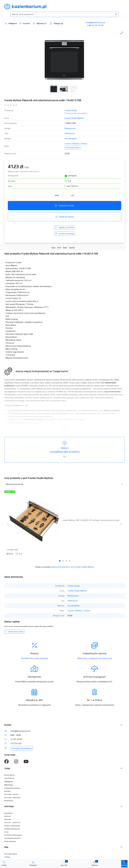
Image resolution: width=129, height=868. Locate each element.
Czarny (67, 144)
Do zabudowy (71, 138)
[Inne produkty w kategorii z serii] (64, 484)
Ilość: (57, 195)
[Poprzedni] (8, 524)
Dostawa (8, 819)
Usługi (7, 768)
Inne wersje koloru (73, 147)
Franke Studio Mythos (74, 118)
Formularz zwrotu (11, 794)
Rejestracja (9, 785)
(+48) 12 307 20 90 (95, 25)
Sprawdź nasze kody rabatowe (34, 658)
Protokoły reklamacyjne (13, 835)
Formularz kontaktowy (22, 748)
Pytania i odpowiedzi (12, 826)
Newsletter (9, 801)
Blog (6, 847)
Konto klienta (9, 775)
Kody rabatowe (10, 841)
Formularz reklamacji (12, 797)
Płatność (8, 816)
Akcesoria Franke (32, 422)
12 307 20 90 (16, 739)
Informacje (9, 806)
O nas (6, 832)
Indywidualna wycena (12, 788)
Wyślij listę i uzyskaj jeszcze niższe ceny (95, 658)
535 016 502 (16, 743)
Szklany (84, 144)
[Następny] (121, 524)
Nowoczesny (70, 128)
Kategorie (11, 23)
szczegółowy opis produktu (65, 450)
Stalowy (75, 144)
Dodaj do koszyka (64, 206)
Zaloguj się (56, 23)
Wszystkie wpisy (11, 854)
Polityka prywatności (12, 829)
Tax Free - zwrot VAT (12, 822)
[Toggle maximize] (122, 33)
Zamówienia (9, 778)
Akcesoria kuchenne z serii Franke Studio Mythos (73, 567)
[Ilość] (65, 195)
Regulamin (8, 813)
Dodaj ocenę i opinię (14, 632)
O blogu (7, 857)
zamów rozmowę (65, 234)
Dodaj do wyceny (65, 217)
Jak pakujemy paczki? (12, 838)
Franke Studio (71, 110)
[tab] (60, 561)
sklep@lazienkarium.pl (95, 22)
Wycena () (39, 23)
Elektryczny (70, 133)
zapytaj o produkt (65, 227)
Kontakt (25, 23)
